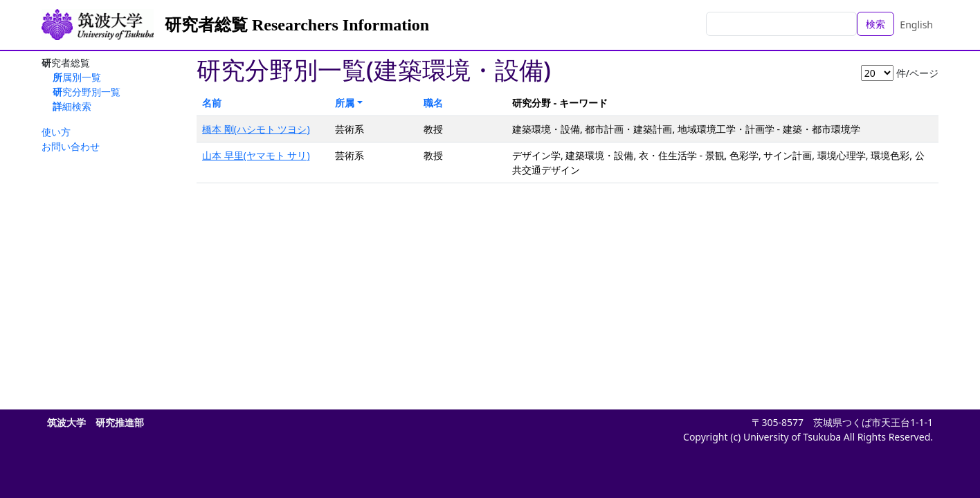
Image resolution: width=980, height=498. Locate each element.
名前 (212, 103)
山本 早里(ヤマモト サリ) (256, 155)
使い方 (56, 132)
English (916, 25)
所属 (345, 103)
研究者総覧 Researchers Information (297, 25)
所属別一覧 (77, 77)
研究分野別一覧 (87, 92)
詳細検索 (72, 106)
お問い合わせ (71, 146)
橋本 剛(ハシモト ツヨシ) (256, 129)
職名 (433, 103)
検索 (875, 24)
